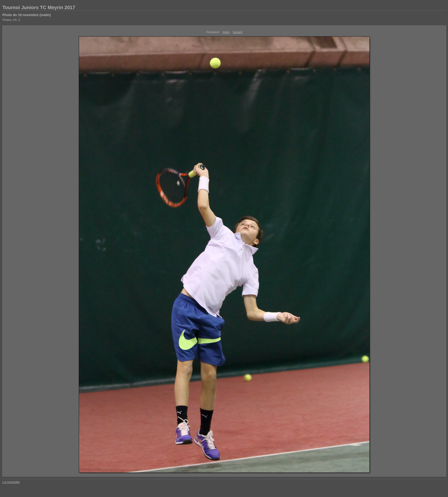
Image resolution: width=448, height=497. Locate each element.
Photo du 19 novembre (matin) (27, 15)
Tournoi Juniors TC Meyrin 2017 (39, 7)
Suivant (238, 32)
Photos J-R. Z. (12, 20)
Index (226, 32)
